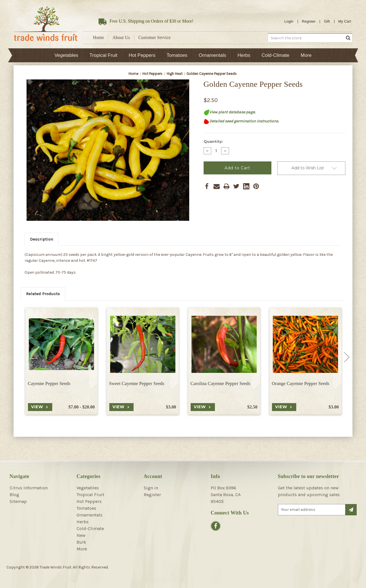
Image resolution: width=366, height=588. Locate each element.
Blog (14, 495)
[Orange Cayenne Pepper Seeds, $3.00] (305, 344)
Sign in (151, 488)
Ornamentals (213, 55)
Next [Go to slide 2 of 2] (347, 357)
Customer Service (154, 37)
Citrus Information (29, 488)
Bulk (81, 542)
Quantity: (213, 141)
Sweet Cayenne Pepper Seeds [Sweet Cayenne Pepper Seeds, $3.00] (137, 383)
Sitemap (18, 501)
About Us (121, 37)
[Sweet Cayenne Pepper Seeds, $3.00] (143, 344)
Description (42, 239)
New (81, 535)
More (306, 55)
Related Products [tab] (43, 294)
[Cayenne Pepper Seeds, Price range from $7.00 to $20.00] (61, 344)
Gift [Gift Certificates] (327, 21)
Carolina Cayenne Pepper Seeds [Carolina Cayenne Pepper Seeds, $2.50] (221, 383)
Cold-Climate (275, 55)
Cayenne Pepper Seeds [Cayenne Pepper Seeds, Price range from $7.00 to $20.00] (49, 383)
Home (98, 37)
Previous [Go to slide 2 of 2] (19, 357)
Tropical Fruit (104, 55)
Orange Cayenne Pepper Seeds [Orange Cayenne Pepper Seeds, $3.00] (301, 383)
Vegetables (66, 55)
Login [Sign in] (289, 21)
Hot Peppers (142, 55)
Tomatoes (177, 55)
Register (309, 21)
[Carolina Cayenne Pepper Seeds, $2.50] (224, 344)
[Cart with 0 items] (345, 21)
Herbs (244, 55)
